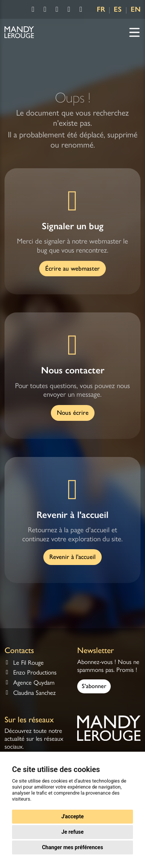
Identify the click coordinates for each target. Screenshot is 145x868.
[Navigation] (134, 33)
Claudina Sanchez (34, 693)
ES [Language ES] (118, 9)
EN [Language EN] (136, 9)
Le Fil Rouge (28, 663)
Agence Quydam (34, 683)
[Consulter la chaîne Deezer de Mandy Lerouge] (81, 10)
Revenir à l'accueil (72, 557)
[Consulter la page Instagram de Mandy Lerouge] (45, 10)
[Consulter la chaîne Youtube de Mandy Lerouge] (57, 10)
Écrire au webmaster (72, 268)
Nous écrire (73, 413)
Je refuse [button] (72, 832)
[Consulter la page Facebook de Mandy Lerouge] (33, 10)
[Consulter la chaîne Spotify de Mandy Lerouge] (69, 10)
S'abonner (94, 686)
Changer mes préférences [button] (72, 847)
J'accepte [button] (73, 816)
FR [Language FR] (101, 9)
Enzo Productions (35, 672)
